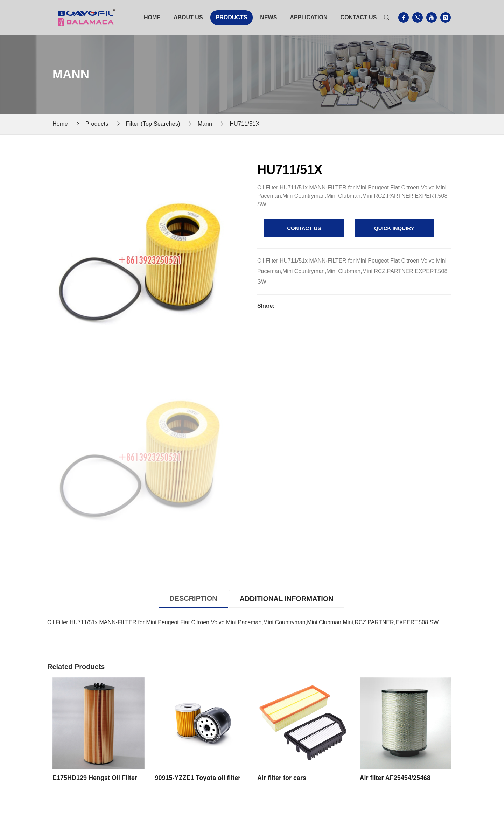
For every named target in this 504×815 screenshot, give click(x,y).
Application (309, 17)
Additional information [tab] (287, 599)
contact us (304, 228)
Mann (205, 124)
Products (232, 17)
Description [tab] (193, 598)
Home (152, 17)
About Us (188, 17)
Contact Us (359, 17)
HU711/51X (245, 124)
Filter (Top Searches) (153, 124)
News (268, 17)
